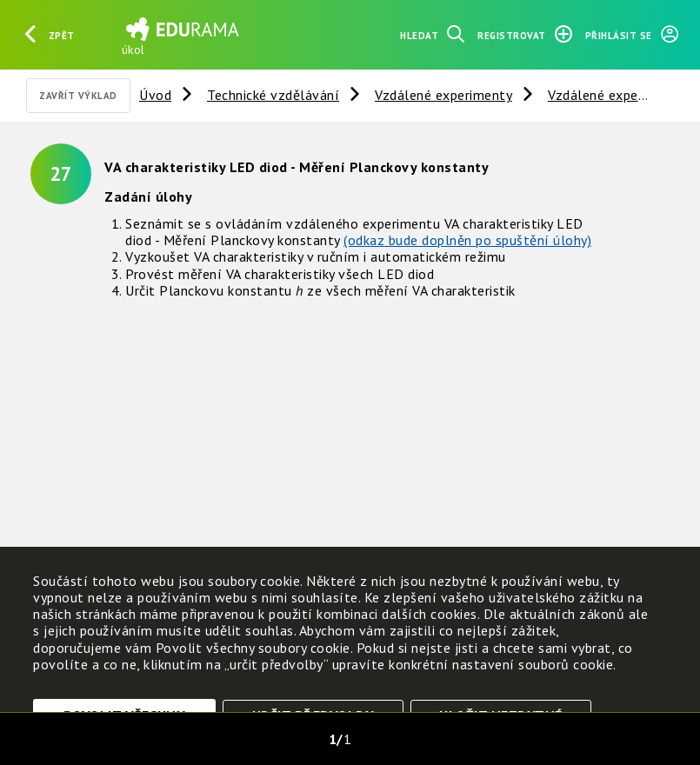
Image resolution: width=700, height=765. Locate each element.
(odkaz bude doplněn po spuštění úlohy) (467, 240)
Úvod (155, 95)
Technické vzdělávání (273, 95)
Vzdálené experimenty (443, 95)
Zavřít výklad (78, 96)
